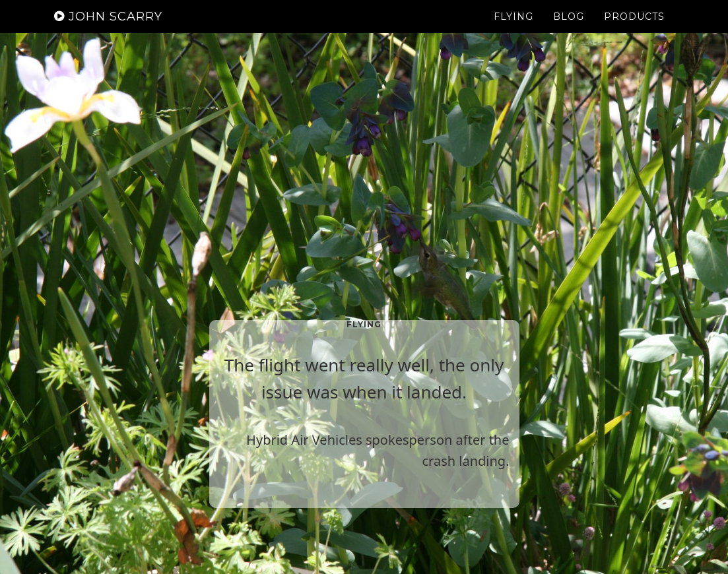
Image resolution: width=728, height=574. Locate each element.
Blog (569, 30)
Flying (513, 30)
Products (634, 30)
